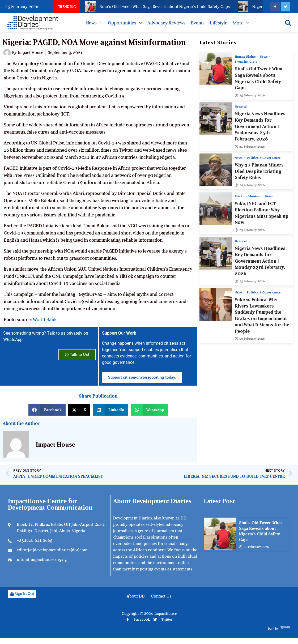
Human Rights (246, 57)
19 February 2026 (250, 339)
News (91, 23)
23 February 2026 (250, 230)
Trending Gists (246, 62)
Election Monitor (248, 196)
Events (198, 23)
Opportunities (122, 23)
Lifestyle (219, 23)
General (241, 106)
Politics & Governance (264, 158)
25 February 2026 (250, 95)
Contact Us (161, 596)
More (238, 23)
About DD (136, 596)
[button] (47, 410)
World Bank (45, 319)
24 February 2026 (250, 185)
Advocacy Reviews (166, 23)
